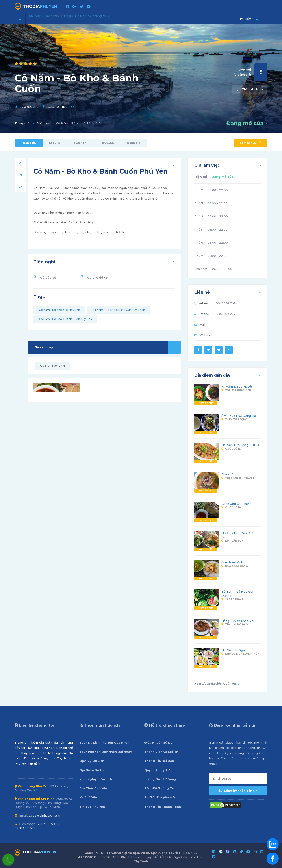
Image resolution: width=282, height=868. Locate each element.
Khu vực (39, 18)
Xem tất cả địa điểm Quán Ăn (217, 684)
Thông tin (29, 143)
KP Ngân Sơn (232, 541)
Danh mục (64, 17)
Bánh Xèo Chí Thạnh (236, 504)
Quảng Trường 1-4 (53, 366)
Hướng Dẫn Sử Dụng (160, 779)
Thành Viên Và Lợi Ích (161, 752)
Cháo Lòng (229, 474)
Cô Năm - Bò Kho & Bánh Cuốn (59, 310)
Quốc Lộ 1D (231, 449)
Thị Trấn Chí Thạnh (238, 478)
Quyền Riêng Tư (157, 770)
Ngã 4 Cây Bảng (235, 566)
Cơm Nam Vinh (232, 562)
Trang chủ (22, 123)
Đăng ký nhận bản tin (238, 791)
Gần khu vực (108, 347)
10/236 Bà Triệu (57, 107)
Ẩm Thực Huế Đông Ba (239, 416)
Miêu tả (55, 143)
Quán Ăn (43, 123)
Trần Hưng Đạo (235, 624)
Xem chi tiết (206, 403)
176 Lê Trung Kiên (236, 390)
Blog (85, 18)
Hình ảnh (107, 143)
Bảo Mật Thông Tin (160, 788)
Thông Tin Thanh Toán (163, 807)
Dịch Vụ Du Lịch (92, 761)
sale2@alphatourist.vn (45, 815)
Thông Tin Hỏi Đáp (159, 761)
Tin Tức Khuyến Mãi (160, 797)
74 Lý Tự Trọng (234, 419)
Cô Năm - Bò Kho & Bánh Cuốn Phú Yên (119, 310)
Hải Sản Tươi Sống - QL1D (240, 445)
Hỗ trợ (103, 18)
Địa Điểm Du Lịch (93, 770)
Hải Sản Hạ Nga (233, 650)
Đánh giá (134, 143)
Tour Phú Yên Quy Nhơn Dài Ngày (106, 752)
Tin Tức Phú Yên (92, 807)
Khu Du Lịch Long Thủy (240, 654)
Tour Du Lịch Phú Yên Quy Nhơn (104, 742)
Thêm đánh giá (250, 89)
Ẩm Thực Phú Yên (93, 788)
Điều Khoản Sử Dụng (160, 742)
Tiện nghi (80, 143)
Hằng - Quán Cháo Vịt (237, 621)
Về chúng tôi (128, 18)
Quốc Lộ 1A (231, 507)
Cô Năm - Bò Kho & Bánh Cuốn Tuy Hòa (65, 319)
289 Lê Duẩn (232, 599)
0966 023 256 (29, 107)
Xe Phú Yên (88, 797)
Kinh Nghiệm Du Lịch (96, 779)
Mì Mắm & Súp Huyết (237, 386)
